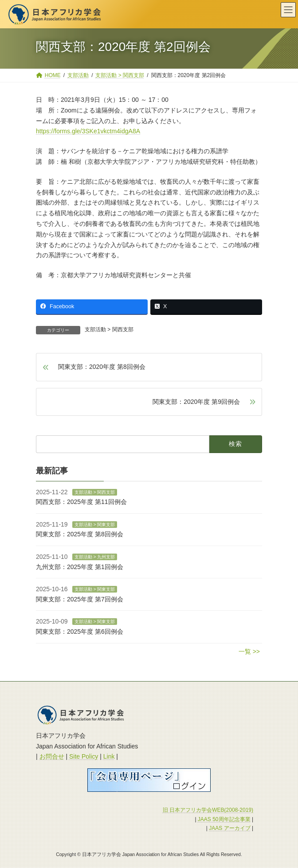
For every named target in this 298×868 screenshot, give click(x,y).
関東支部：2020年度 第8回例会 (102, 367)
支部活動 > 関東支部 (95, 524)
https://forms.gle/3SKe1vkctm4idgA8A (88, 131)
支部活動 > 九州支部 (95, 556)
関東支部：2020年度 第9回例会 (196, 402)
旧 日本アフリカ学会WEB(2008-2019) (208, 810)
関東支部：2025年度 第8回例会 (80, 534)
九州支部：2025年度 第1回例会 (80, 566)
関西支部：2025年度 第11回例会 (81, 502)
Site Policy (84, 756)
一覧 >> (249, 651)
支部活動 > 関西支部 (109, 329)
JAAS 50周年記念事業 (224, 819)
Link (109, 756)
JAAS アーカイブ (229, 828)
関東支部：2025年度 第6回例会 (80, 631)
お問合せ (52, 756)
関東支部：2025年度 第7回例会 (80, 599)
